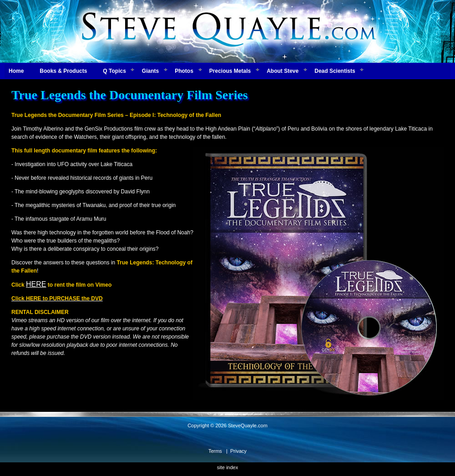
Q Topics (114, 71)
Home (16, 71)
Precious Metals (230, 71)
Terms (215, 451)
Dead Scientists (335, 71)
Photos (184, 71)
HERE (36, 284)
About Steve (283, 71)
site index (227, 467)
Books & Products (63, 71)
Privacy (238, 451)
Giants (150, 71)
